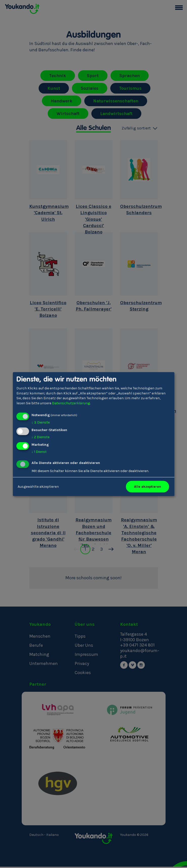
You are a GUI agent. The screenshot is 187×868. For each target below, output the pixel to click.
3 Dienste (41, 422)
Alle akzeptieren (148, 487)
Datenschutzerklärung (71, 403)
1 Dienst (39, 452)
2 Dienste (41, 437)
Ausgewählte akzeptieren (38, 487)
